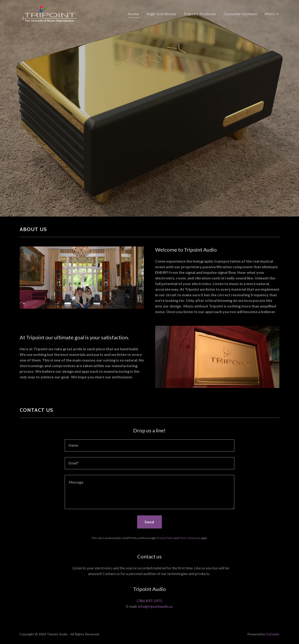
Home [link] (133, 14)
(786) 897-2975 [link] (149, 601)
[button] (272, 14)
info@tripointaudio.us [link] (155, 606)
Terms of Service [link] (190, 538)
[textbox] (149, 445)
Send (149, 522)
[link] (49, 13)
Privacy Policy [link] (165, 538)
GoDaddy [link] (272, 634)
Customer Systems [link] (240, 14)
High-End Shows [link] (161, 14)
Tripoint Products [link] (200, 14)
